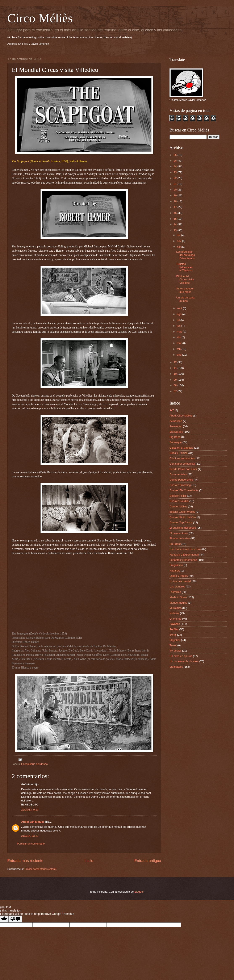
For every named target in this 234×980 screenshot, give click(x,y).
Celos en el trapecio (181, 448)
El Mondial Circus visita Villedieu (185, 280)
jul (179, 320)
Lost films (175, 592)
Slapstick (175, 640)
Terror (173, 645)
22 (176, 178)
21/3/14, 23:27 (30, 836)
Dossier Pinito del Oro (183, 517)
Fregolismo (176, 565)
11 (176, 368)
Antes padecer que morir (185, 290)
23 (176, 172)
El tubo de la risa (180, 538)
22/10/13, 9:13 (30, 810)
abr (179, 337)
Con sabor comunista (182, 464)
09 (176, 380)
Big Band (175, 437)
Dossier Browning (180, 485)
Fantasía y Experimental (184, 555)
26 (176, 155)
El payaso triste (179, 533)
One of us (175, 619)
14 (176, 224)
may (180, 332)
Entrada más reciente (25, 861)
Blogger (139, 892)
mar (180, 343)
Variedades (176, 667)
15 (176, 219)
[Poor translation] (15, 919)
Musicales (175, 608)
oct (179, 247)
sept (180, 308)
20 (176, 190)
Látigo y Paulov (179, 576)
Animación (176, 426)
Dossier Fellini (178, 496)
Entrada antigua (148, 861)
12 (176, 362)
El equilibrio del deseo (34, 764)
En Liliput (175, 544)
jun (179, 326)
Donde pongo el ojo (181, 480)
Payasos (175, 624)
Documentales (178, 474)
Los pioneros (177, 587)
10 (176, 374)
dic (179, 235)
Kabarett (175, 571)
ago (179, 314)
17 (176, 207)
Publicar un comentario (31, 844)
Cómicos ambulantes (182, 458)
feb (179, 349)
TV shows (175, 651)
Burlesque (176, 442)
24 (176, 166)
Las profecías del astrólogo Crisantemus (186, 255)
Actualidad (176, 421)
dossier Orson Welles (182, 512)
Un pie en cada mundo (185, 299)
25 (176, 161)
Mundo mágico (178, 603)
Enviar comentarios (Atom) (41, 869)
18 (176, 201)
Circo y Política (179, 453)
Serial (173, 635)
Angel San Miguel (32, 822)
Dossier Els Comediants (184, 490)
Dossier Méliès (178, 506)
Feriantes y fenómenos (183, 560)
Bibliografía (176, 432)
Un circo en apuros (181, 656)
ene (179, 355)
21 (176, 184)
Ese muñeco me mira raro (185, 549)
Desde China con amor (183, 469)
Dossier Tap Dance (181, 522)
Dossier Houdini (179, 501)
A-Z (172, 410)
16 (176, 213)
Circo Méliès (40, 18)
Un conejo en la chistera (184, 661)
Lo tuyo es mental (180, 581)
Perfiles (174, 629)
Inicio (89, 861)
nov (179, 241)
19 (176, 195)
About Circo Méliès (181, 416)
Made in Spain (178, 597)
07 (176, 391)
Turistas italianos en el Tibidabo (185, 267)
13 (176, 230)
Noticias (174, 613)
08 (176, 385)
